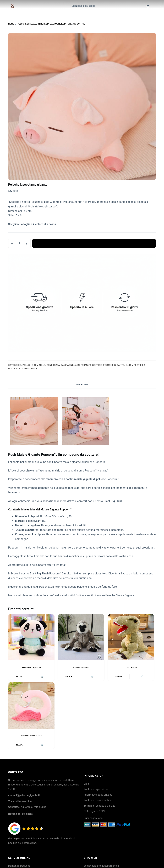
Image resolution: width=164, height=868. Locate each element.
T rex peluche (131, 667)
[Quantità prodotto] (19, 243)
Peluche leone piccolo (31, 667)
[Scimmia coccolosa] (81, 637)
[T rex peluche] (131, 637)
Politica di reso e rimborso (99, 802)
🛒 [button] (42, 677)
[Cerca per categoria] (116, 6)
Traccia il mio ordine (20, 803)
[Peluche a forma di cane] (31, 706)
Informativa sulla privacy (98, 796)
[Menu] (154, 6)
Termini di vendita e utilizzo (99, 807)
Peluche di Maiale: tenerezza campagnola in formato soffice (62, 365)
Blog (86, 785)
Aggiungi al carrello (94, 243)
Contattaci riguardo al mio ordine (27, 808)
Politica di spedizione (96, 791)
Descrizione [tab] (82, 385)
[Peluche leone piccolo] (31, 637)
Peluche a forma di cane (31, 736)
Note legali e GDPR (95, 813)
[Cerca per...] (66, 6)
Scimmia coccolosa (81, 667)
